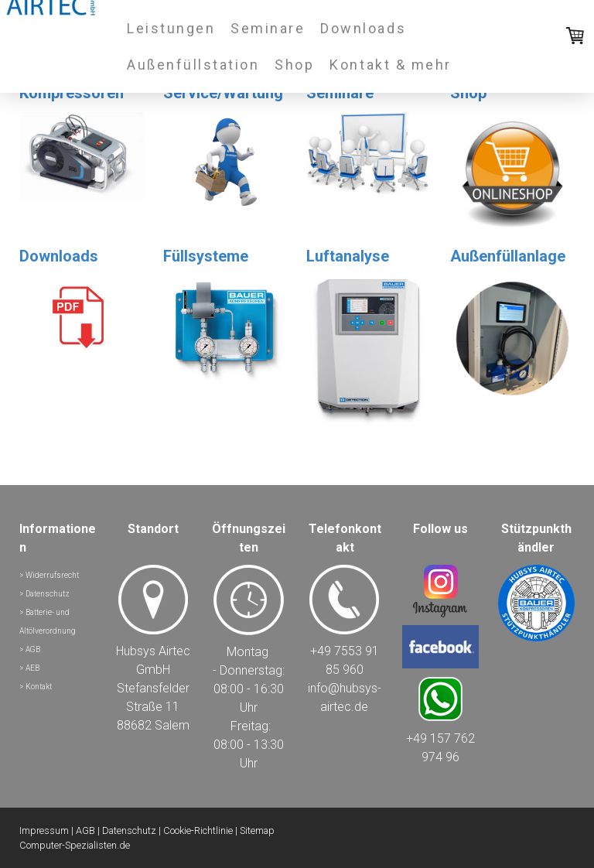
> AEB (29, 668)
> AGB (30, 649)
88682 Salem (153, 725)
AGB (85, 830)
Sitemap (257, 830)
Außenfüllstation (193, 65)
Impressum (44, 830)
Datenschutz (129, 830)
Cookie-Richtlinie (198, 830)
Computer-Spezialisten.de (75, 845)
